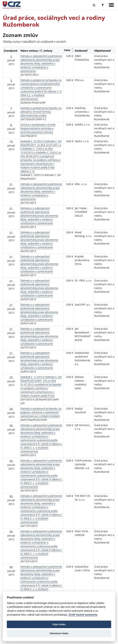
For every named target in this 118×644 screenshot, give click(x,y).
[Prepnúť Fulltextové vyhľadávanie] (94, 5)
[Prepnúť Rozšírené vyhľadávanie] (103, 5)
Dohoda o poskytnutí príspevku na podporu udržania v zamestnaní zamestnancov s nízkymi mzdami (41, 412)
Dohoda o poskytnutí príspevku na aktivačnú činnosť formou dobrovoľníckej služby (41, 112)
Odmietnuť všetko (59, 633)
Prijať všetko (59, 624)
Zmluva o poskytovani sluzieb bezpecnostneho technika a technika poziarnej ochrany (38, 128)
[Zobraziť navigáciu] (111, 5)
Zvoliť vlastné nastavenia (83, 615)
